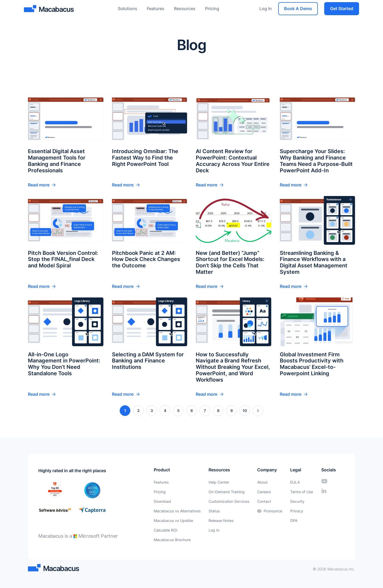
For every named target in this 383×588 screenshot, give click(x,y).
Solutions (128, 9)
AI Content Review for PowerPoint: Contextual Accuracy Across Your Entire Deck (233, 161)
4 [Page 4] (165, 411)
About (262, 482)
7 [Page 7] (205, 411)
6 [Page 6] (192, 411)
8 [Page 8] (218, 411)
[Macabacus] (50, 9)
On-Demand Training (227, 492)
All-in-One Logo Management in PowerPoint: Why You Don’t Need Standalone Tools (64, 364)
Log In (266, 9)
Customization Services (229, 501)
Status (214, 511)
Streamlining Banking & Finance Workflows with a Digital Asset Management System (314, 263)
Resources (185, 9)
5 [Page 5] (178, 411)
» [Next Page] (258, 411)
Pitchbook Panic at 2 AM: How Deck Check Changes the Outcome (146, 260)
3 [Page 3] (152, 411)
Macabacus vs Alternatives (177, 511)
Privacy (297, 511)
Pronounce (273, 511)
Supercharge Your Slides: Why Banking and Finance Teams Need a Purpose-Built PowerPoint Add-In (316, 161)
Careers (264, 492)
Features (156, 9)
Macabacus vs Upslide (173, 520)
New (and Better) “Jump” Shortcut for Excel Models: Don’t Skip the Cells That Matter (230, 263)
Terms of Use (302, 492)
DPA (294, 520)
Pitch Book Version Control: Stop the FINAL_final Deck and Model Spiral (63, 260)
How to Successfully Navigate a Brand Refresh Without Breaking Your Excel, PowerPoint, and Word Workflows (233, 367)
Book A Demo (298, 9)
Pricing (212, 9)
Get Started (342, 9)
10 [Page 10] (245, 411)
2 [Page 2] (138, 411)
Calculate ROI (166, 530)
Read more (39, 185)
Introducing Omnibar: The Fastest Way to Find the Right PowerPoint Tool (145, 158)
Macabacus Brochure (172, 540)
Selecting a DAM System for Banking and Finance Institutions (148, 361)
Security (297, 501)
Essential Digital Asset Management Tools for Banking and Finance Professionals (57, 161)
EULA (295, 482)
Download (162, 501)
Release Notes (221, 520)
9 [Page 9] (232, 411)
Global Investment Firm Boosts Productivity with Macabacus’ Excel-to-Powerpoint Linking (312, 364)
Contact (264, 501)
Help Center (219, 482)
